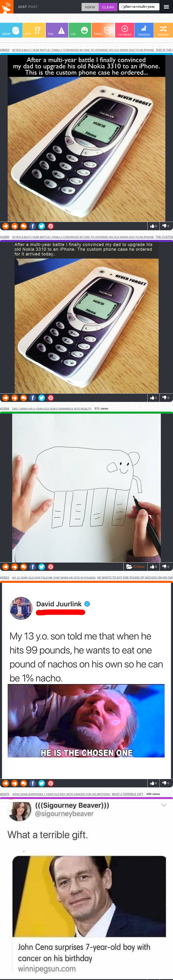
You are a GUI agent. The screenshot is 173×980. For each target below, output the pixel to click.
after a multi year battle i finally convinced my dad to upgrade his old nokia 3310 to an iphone (83, 50)
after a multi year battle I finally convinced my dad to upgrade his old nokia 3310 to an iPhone (83, 237)
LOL (79, 31)
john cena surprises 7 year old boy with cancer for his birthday (61, 794)
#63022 (5, 578)
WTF (33, 31)
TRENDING (144, 31)
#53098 (5, 409)
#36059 (5, 50)
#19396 (5, 237)
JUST (28, 7)
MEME (11, 31)
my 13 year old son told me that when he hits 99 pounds (54, 578)
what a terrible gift (128, 794)
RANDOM (163, 31)
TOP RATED (125, 31)
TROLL (102, 31)
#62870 (5, 794)
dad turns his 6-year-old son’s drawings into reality (52, 409)
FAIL (56, 31)
